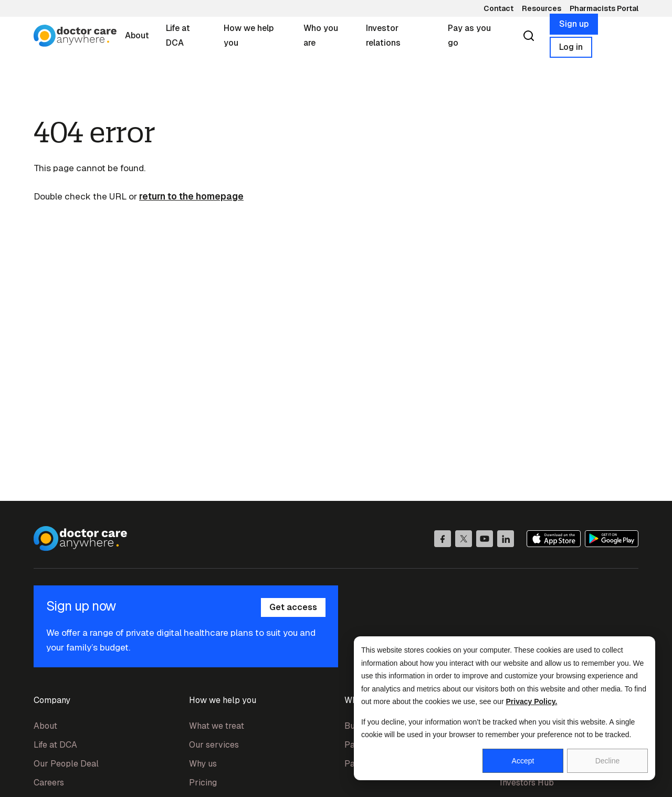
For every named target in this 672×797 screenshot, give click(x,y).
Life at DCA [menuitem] (55, 745)
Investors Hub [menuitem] (527, 783)
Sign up (574, 24)
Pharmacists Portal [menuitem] (604, 8)
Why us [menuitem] (203, 764)
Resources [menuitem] (542, 8)
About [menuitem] (45, 726)
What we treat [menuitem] (217, 726)
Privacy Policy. (532, 701)
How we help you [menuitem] (223, 700)
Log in (571, 47)
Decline (608, 761)
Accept (523, 761)
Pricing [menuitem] (203, 783)
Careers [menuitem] (49, 783)
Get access (293, 607)
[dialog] (505, 708)
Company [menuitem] (52, 700)
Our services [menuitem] (214, 745)
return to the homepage (191, 196)
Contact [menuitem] (498, 8)
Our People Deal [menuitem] (66, 764)
